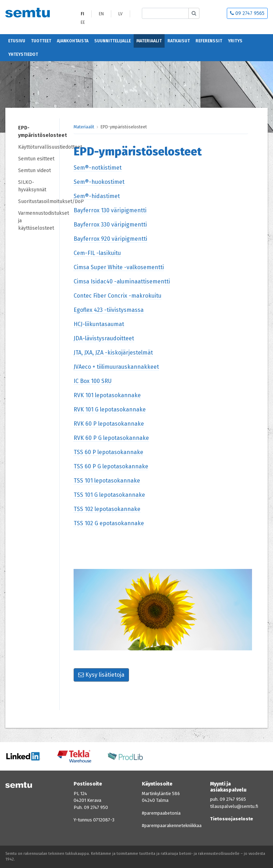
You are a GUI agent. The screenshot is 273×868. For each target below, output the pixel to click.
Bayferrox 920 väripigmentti (110, 239)
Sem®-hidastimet (97, 196)
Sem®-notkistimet (98, 168)
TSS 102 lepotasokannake (107, 509)
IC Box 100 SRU (93, 381)
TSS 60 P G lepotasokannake (111, 466)
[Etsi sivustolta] (165, 13)
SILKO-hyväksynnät (32, 186)
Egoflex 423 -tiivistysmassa (109, 310)
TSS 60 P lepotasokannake (108, 452)
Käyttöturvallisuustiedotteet (39, 147)
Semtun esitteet (36, 159)
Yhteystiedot (23, 54)
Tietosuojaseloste (232, 819)
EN (101, 14)
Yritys (235, 41)
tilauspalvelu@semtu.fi (234, 806)
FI (82, 14)
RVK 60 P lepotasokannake (109, 424)
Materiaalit (149, 41)
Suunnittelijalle (113, 41)
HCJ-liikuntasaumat (99, 324)
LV (121, 14)
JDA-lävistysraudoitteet (104, 338)
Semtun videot (34, 171)
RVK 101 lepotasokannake (107, 395)
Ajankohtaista (73, 41)
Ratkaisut (179, 41)
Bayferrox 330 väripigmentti (110, 225)
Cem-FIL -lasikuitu (97, 253)
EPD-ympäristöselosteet (39, 132)
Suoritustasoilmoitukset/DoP (39, 201)
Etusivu (17, 41)
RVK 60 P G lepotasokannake (111, 438)
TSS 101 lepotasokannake (107, 481)
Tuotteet (41, 41)
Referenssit (209, 41)
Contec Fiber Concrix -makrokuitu (117, 296)
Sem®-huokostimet (99, 182)
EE (83, 22)
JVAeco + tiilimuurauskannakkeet (116, 367)
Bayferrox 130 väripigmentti (110, 210)
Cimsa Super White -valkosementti (119, 267)
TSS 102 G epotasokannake (109, 523)
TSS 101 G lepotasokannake (109, 495)
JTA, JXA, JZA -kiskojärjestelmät (113, 353)
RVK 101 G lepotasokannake (110, 409)
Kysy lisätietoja (101, 675)
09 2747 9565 (247, 13)
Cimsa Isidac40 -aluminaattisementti (122, 281)
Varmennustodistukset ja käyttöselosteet (39, 221)
